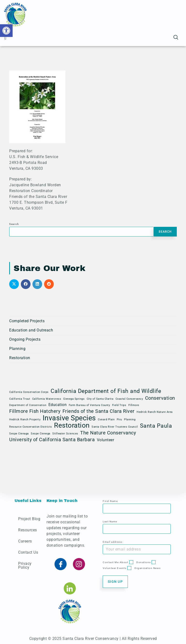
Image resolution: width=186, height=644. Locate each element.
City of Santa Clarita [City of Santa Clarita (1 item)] (100, 399)
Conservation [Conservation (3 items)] (160, 398)
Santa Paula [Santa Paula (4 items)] (156, 426)
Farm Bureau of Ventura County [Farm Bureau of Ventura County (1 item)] (89, 405)
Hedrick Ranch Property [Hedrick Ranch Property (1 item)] (25, 419)
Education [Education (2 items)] (58, 405)
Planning (17, 349)
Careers (25, 541)
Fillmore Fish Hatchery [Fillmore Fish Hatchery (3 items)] (35, 411)
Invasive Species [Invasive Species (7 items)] (69, 418)
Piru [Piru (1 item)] (119, 419)
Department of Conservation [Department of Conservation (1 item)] (28, 405)
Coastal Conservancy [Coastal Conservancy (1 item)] (129, 399)
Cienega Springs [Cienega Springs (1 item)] (74, 399)
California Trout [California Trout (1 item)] (20, 399)
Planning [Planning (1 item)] (130, 419)
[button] (6, 31)
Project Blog (29, 519)
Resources (28, 530)
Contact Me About (115, 562)
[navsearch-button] (176, 38)
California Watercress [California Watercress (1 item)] (47, 399)
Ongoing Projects (25, 339)
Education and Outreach (31, 330)
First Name (110, 501)
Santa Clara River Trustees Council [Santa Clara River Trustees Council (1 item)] (115, 427)
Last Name (110, 521)
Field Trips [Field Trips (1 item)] (119, 405)
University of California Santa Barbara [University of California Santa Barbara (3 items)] (52, 440)
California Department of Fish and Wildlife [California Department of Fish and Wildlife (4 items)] (106, 391)
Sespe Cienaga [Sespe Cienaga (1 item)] (19, 434)
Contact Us (28, 552)
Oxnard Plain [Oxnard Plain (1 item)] (106, 419)
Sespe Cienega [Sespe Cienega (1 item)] (41, 434)
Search (14, 224)
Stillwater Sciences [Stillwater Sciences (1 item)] (65, 434)
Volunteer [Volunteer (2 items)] (106, 440)
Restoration (20, 358)
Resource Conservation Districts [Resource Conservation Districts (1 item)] (31, 427)
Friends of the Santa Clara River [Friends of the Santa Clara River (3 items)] (99, 411)
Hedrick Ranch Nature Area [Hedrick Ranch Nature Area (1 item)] (155, 412)
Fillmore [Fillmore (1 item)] (134, 405)
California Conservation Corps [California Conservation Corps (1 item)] (29, 392)
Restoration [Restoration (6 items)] (72, 425)
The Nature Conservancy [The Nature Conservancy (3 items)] (108, 433)
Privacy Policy (25, 565)
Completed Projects (27, 321)
